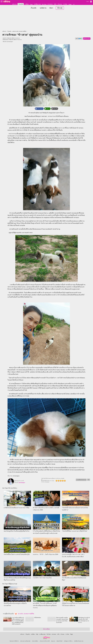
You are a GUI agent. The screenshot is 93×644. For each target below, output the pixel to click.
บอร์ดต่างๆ (43, 8)
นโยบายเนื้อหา (35, 641)
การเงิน (65, 4)
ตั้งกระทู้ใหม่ (46, 629)
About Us (53, 641)
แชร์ (79, 39)
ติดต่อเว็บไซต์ (59, 641)
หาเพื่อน (27, 4)
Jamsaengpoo (10, 42)
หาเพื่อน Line (37, 4)
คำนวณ (60, 4)
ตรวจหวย (50, 4)
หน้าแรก (14, 4)
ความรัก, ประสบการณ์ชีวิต (24, 614)
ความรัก (55, 223)
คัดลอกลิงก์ (87, 39)
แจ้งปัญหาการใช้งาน (68, 641)
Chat (31, 4)
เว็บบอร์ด (21, 4)
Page (70, 4)
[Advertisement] (46, 20)
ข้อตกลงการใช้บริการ (14, 641)
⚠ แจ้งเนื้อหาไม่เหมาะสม (81, 480)
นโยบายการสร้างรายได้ (45, 641)
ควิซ (55, 4)
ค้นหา (51, 8)
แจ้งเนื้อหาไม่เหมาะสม (79, 641)
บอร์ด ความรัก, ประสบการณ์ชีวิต (19, 31)
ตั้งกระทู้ (60, 8)
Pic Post (44, 4)
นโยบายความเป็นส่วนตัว (25, 641)
